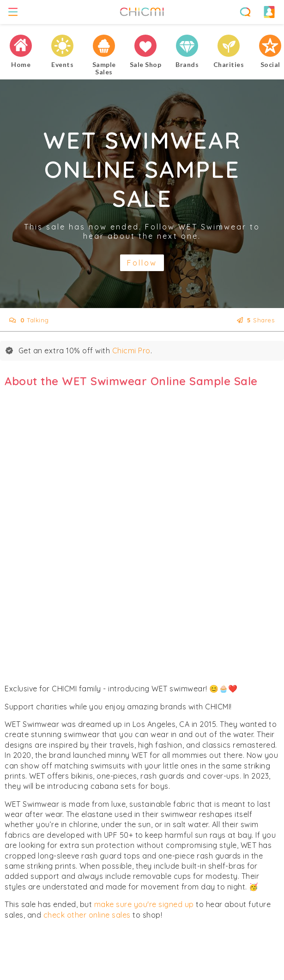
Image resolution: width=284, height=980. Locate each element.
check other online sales (87, 915)
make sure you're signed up (144, 904)
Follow (142, 263)
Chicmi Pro (131, 351)
